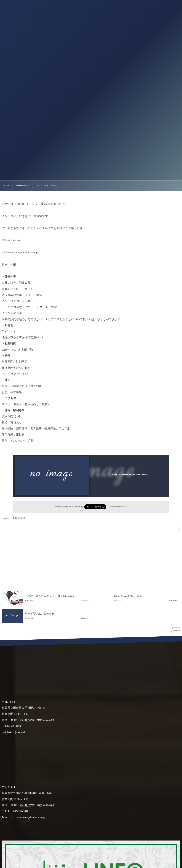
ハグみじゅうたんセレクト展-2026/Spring (50, 596)
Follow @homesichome (118, 507)
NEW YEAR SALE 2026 (128, 596)
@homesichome (73, 507)
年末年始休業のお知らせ (40, 614)
